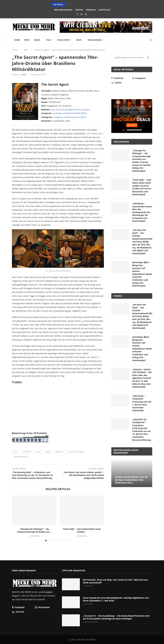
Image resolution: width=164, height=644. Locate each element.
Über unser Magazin (63, 10)
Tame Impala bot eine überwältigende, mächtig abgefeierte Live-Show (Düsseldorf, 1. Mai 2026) (116, 599)
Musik (37, 40)
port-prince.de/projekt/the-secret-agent (71, 110)
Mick (24, 75)
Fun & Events (63, 40)
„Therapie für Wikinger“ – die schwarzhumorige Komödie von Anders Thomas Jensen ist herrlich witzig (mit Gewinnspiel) (141, 161)
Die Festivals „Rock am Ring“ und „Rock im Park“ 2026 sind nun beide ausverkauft (115, 581)
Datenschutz (104, 10)
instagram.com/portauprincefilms (70, 117)
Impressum (91, 10)
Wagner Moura (21, 457)
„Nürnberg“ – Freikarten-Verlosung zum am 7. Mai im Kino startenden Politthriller (142, 403)
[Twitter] (86, 14)
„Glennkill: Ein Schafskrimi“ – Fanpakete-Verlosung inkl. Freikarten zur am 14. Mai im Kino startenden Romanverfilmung (142, 430)
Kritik (48, 452)
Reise (79, 40)
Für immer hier (95, 133)
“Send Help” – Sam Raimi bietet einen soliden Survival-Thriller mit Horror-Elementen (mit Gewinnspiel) (142, 187)
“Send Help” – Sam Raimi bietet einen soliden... (82, 530)
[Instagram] (82, 14)
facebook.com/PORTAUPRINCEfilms (70, 113)
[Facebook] (78, 14)
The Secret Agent (76, 452)
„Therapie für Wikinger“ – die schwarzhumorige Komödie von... (34, 530)
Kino (38, 452)
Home (17, 40)
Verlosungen (95, 40)
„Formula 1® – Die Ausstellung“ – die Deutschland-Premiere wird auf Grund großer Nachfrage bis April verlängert (116, 617)
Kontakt (79, 10)
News (27, 40)
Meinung (59, 452)
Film (48, 40)
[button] (68, 5)
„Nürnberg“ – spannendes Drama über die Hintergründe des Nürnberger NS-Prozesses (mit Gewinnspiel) (142, 212)
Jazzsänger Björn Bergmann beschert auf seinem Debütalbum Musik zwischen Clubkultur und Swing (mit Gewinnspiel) (142, 274)
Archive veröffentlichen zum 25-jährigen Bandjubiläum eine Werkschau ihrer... (132, 480)
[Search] (151, 40)
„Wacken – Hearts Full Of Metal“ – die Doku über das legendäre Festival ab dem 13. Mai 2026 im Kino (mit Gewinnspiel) (142, 378)
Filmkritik (27, 452)
